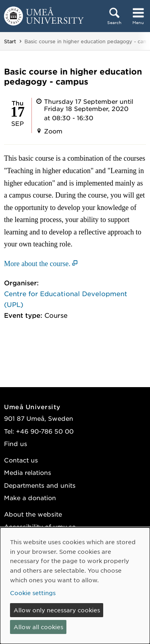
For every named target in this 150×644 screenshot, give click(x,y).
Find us (16, 443)
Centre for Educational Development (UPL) (66, 299)
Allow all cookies (38, 627)
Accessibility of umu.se (40, 526)
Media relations (28, 472)
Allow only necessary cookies (57, 610)
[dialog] (75, 586)
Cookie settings (33, 593)
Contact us (21, 460)
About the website (33, 514)
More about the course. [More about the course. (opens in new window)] (37, 264)
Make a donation (30, 498)
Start (10, 41)
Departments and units (40, 485)
